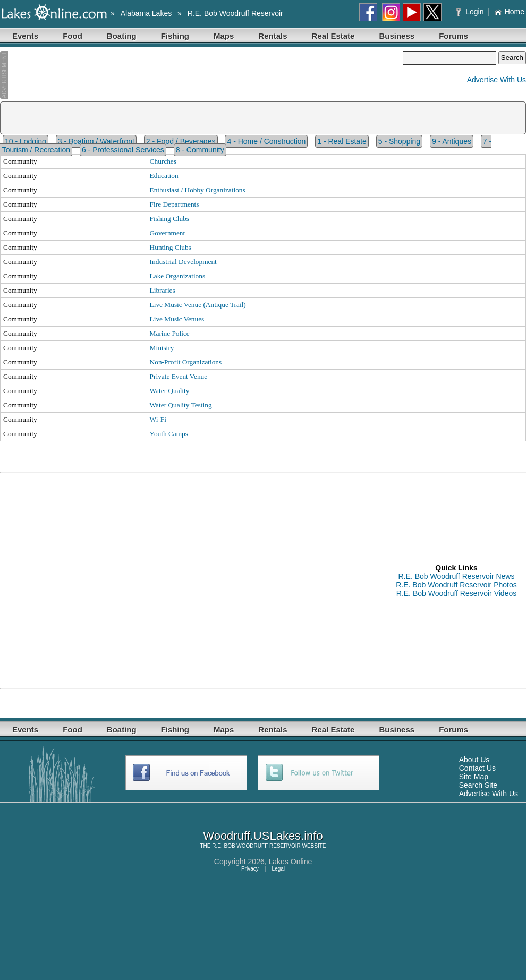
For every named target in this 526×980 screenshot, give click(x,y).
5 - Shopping (399, 141)
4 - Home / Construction (266, 141)
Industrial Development (183, 262)
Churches (163, 161)
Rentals (273, 36)
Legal (278, 869)
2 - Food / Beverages (181, 141)
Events (25, 36)
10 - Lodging (26, 141)
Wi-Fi (158, 419)
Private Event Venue (179, 376)
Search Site (478, 785)
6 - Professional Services (123, 150)
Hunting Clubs (171, 247)
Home (509, 12)
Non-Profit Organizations (186, 362)
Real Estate (333, 36)
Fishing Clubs (169, 219)
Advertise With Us (497, 80)
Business (397, 36)
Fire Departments (175, 204)
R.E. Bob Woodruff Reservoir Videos (456, 593)
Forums (453, 36)
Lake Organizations (178, 276)
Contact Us (477, 768)
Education (164, 176)
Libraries (163, 290)
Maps (224, 36)
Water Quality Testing (181, 405)
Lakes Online (291, 862)
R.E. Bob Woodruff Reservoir (235, 13)
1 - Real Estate (342, 141)
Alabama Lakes (146, 13)
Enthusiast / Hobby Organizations (198, 190)
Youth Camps (169, 434)
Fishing (175, 36)
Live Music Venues (177, 319)
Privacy (250, 869)
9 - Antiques (452, 141)
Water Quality (170, 391)
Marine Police (170, 333)
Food (73, 36)
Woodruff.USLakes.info (263, 836)
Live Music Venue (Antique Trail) (198, 305)
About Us (474, 760)
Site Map (474, 777)
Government (168, 233)
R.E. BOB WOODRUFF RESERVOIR (256, 846)
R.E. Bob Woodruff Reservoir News (457, 576)
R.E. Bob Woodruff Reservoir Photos (456, 585)
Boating (122, 36)
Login (471, 12)
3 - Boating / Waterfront (96, 141)
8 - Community (200, 150)
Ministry (162, 348)
